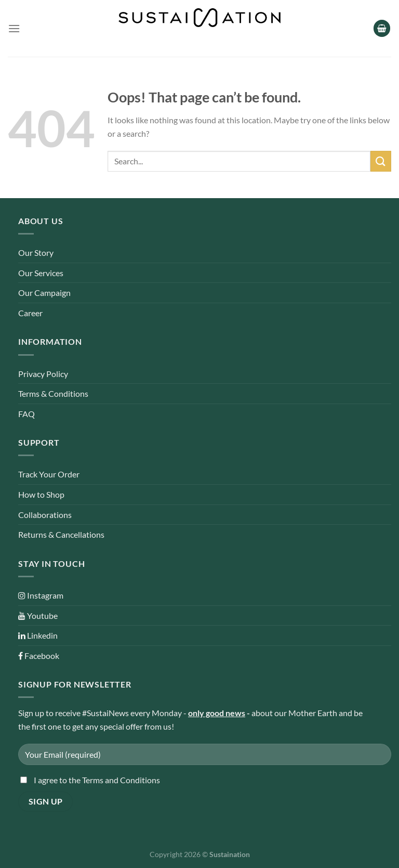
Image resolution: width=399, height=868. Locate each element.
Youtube (38, 616)
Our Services (41, 273)
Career (30, 313)
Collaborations (45, 515)
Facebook (39, 656)
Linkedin (38, 635)
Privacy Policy (43, 374)
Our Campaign (44, 293)
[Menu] (14, 28)
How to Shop (41, 494)
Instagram (41, 595)
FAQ (26, 414)
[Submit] (381, 161)
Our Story (36, 252)
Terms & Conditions (53, 393)
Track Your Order (49, 474)
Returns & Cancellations (61, 534)
